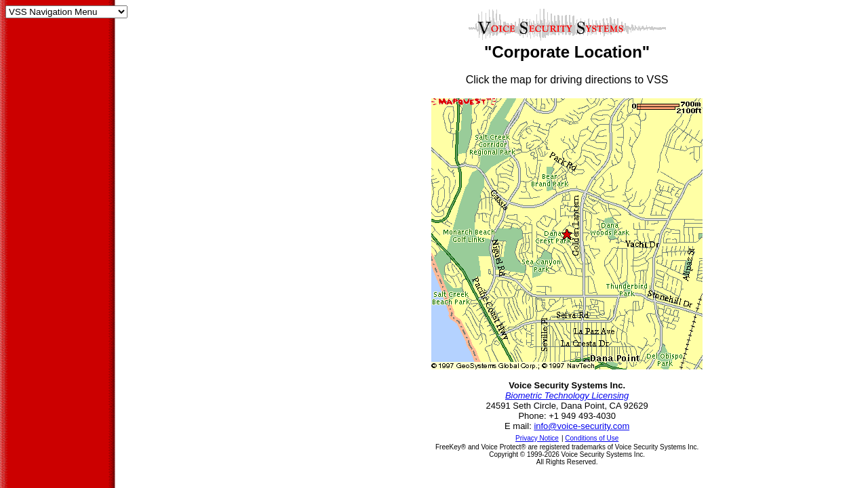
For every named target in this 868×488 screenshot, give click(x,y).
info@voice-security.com (581, 426)
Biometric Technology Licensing (567, 395)
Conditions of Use (592, 438)
